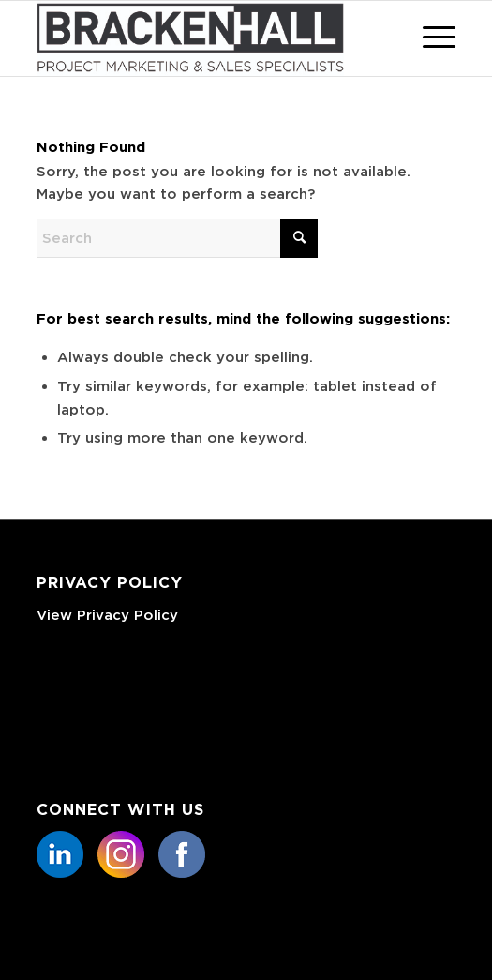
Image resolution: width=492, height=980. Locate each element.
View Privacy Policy (107, 615)
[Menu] (430, 38)
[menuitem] (430, 38)
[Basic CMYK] (204, 38)
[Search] (177, 238)
